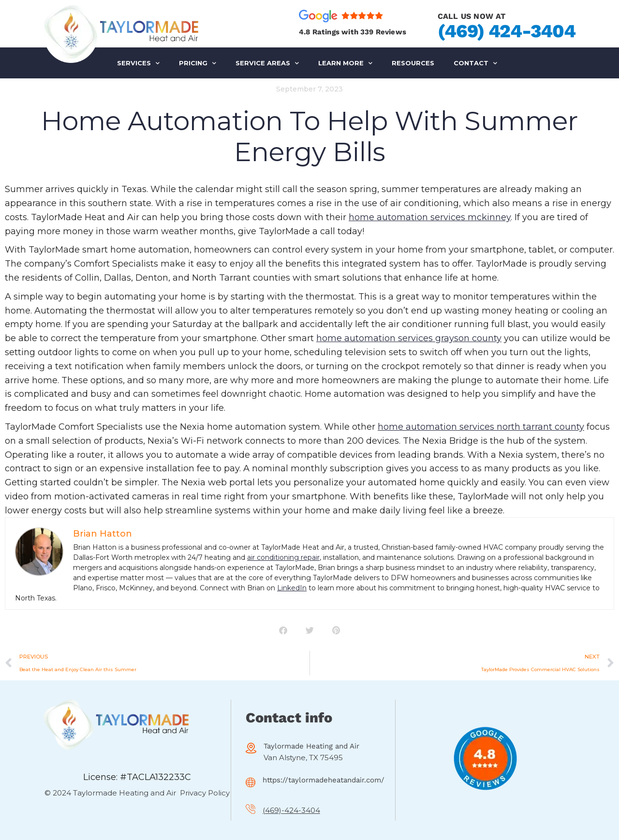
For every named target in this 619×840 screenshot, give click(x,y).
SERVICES (138, 63)
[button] (283, 630)
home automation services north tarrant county (481, 427)
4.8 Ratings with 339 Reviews (353, 32)
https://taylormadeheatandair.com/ (324, 780)
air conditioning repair (283, 557)
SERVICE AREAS (267, 63)
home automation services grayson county (409, 338)
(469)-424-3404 (291, 810)
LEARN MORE (345, 63)
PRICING (198, 63)
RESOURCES (413, 63)
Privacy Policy (205, 793)
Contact (475, 63)
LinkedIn (292, 588)
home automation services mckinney (430, 217)
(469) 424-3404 (507, 31)
